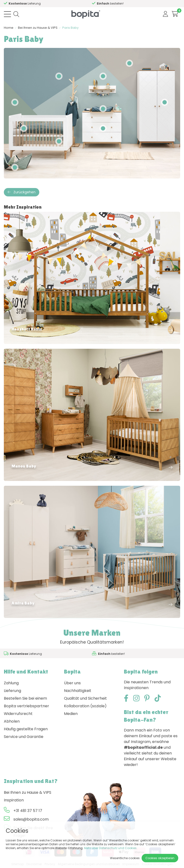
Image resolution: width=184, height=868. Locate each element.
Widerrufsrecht (18, 714)
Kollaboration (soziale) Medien (85, 710)
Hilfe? (32, 3)
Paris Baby (70, 28)
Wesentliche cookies (125, 858)
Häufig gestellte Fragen (26, 729)
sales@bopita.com (31, 819)
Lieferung (12, 691)
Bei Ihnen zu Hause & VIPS (38, 28)
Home (9, 28)
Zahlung (11, 683)
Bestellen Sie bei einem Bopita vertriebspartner (26, 702)
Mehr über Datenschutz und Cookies (110, 848)
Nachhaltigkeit (78, 691)
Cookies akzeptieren (160, 858)
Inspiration (14, 800)
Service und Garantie (24, 737)
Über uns (72, 683)
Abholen (12, 721)
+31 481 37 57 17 (28, 811)
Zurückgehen (22, 192)
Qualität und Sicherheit (85, 698)
